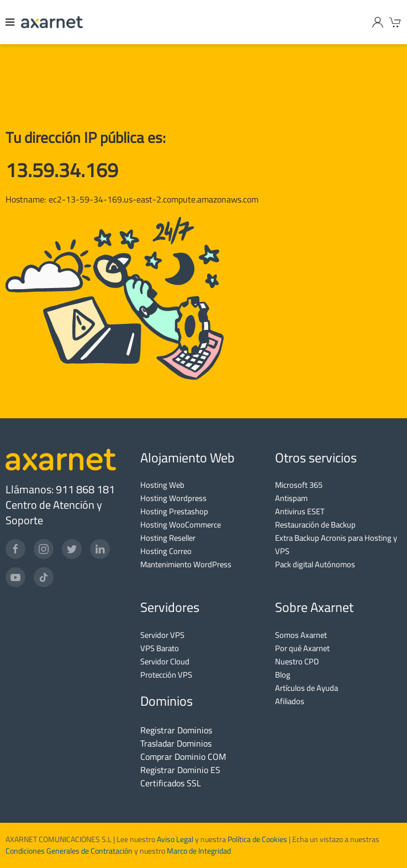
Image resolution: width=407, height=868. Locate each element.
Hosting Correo (166, 551)
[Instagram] (44, 549)
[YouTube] (15, 577)
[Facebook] (15, 549)
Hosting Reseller (168, 538)
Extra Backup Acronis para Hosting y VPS (336, 544)
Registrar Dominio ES (180, 770)
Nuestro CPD (297, 661)
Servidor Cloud (165, 661)
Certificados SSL (171, 783)
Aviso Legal (174, 839)
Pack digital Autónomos (315, 564)
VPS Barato (160, 648)
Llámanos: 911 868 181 (60, 489)
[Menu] (10, 22)
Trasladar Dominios (176, 743)
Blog (283, 675)
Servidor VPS (162, 635)
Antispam (291, 498)
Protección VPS (166, 675)
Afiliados (290, 701)
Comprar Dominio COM (183, 757)
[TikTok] (44, 577)
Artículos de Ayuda (306, 688)
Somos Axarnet (301, 635)
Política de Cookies (257, 839)
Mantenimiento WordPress (186, 564)
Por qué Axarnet (302, 648)
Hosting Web (162, 485)
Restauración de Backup (315, 524)
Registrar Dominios (176, 730)
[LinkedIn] (100, 549)
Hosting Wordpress (173, 498)
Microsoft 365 (299, 485)
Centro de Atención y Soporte (54, 512)
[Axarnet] (52, 22)
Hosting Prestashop (174, 511)
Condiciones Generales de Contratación (69, 851)
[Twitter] (72, 549)
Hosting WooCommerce (181, 524)
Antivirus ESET (300, 511)
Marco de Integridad (199, 851)
